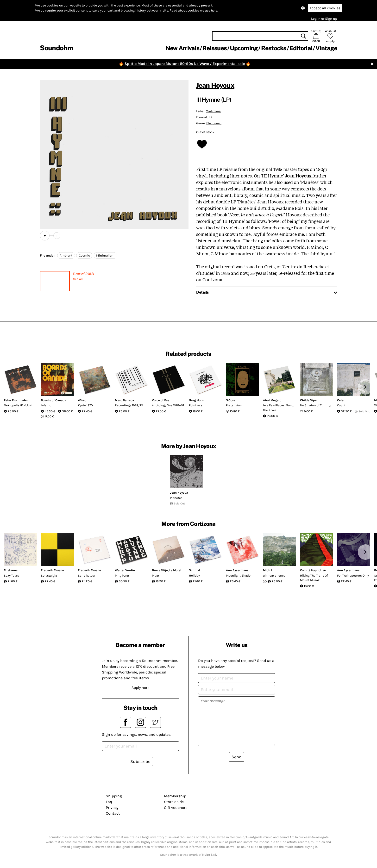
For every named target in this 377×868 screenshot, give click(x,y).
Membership (175, 796)
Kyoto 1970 (85, 405)
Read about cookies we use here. (194, 10)
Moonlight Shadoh (239, 576)
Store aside (174, 802)
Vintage (326, 48)
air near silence (274, 576)
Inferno (46, 405)
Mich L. (268, 570)
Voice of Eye (161, 400)
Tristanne (11, 570)
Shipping (114, 796)
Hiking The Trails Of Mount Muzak (314, 578)
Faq (109, 802)
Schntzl (195, 570)
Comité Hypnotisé (313, 570)
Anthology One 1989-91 (168, 405)
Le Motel (175, 570)
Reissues (215, 48)
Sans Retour (87, 576)
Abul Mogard (272, 400)
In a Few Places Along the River (278, 408)
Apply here (140, 688)
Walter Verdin (125, 570)
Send (237, 757)
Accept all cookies (325, 8)
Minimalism (105, 255)
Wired (82, 400)
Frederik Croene (52, 570)
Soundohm (57, 48)
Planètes (176, 498)
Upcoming (244, 48)
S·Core (231, 400)
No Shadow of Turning (316, 405)
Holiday (194, 576)
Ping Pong (122, 576)
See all (78, 279)
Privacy (112, 808)
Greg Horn (196, 400)
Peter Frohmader (16, 400)
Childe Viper (309, 400)
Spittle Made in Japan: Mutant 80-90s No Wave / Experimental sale (185, 64)
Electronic (214, 123)
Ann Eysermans (237, 570)
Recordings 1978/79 (129, 405)
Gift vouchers (176, 808)
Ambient (66, 255)
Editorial (301, 48)
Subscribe (140, 761)
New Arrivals (182, 48)
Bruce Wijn (160, 570)
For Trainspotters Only (353, 576)
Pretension (234, 405)
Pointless (196, 405)
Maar (156, 576)
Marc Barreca (124, 400)
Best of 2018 (83, 274)
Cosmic (84, 255)
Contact (113, 813)
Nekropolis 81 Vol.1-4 (18, 405)
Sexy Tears (11, 576)
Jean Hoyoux (215, 85)
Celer (341, 400)
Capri (341, 405)
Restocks (274, 48)
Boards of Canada (53, 400)
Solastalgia (49, 576)
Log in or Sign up (324, 19)
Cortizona (213, 111)
